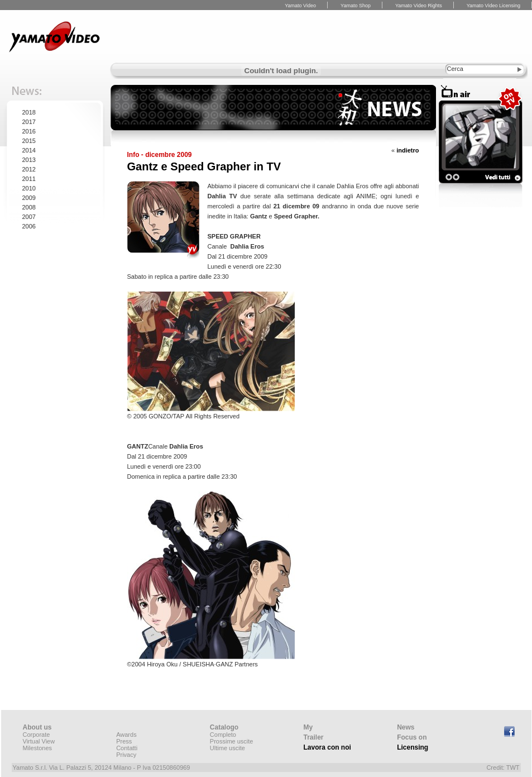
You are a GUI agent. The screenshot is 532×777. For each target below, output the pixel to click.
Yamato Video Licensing (493, 6)
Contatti (127, 748)
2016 (29, 131)
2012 (29, 169)
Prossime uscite (232, 741)
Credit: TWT (503, 768)
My (308, 727)
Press (124, 741)
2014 (29, 150)
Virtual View (39, 741)
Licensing (413, 747)
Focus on (412, 737)
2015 (29, 141)
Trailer (314, 737)
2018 (29, 112)
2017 (29, 122)
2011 (29, 179)
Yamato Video (300, 6)
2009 (29, 198)
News (406, 727)
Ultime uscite (227, 748)
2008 (29, 207)
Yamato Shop (356, 6)
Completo (223, 735)
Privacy (126, 755)
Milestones (38, 748)
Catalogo (224, 727)
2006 (29, 226)
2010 (29, 188)
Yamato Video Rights (419, 6)
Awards (126, 735)
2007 (29, 217)
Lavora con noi (327, 747)
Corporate (37, 735)
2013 (29, 160)
